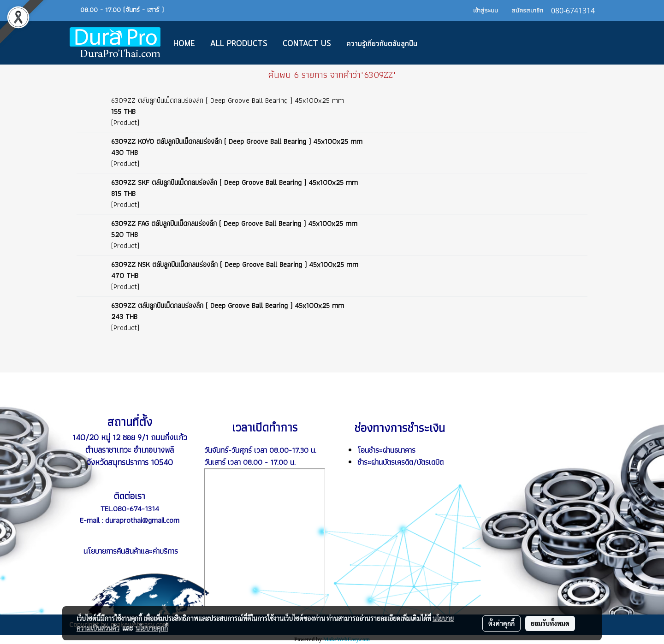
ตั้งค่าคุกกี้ (501, 623)
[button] (439, 43)
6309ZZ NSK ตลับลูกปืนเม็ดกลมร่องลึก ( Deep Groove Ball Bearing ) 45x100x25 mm (235, 264)
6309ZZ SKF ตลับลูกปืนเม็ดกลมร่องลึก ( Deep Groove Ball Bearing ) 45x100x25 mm (234, 182)
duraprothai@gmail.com (142, 520)
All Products (239, 44)
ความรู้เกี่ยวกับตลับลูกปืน (382, 44)
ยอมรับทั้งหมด (550, 623)
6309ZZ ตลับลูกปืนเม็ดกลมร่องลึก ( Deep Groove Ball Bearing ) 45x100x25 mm (228, 100)
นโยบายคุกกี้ (152, 628)
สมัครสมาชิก (527, 10)
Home (184, 44)
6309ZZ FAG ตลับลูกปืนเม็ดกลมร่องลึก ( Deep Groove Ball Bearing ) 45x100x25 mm (234, 223)
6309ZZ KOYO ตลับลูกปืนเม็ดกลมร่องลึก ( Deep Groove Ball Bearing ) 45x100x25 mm (237, 141)
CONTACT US (307, 44)
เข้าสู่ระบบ (486, 10)
